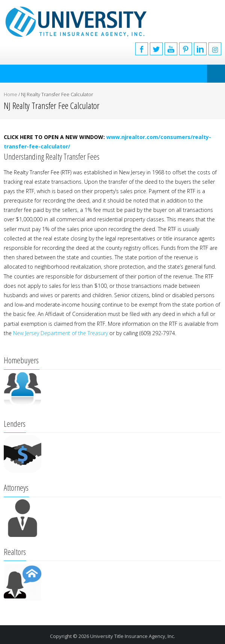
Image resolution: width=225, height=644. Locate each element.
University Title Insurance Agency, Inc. (133, 636)
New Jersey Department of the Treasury (60, 333)
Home (11, 94)
